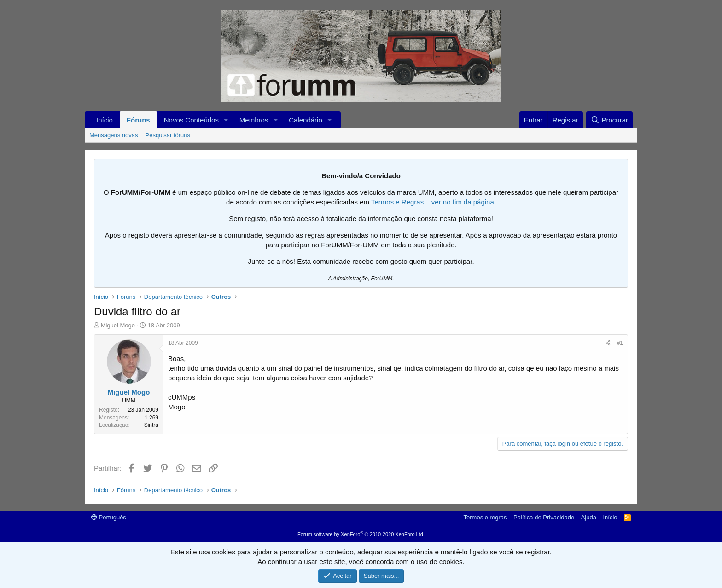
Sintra (151, 425)
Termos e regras (485, 517)
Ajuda (589, 517)
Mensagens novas (114, 135)
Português (109, 517)
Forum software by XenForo (361, 534)
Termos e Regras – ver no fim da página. (434, 202)
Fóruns (138, 120)
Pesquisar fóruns (168, 135)
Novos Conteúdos (191, 120)
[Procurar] (609, 120)
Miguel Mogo (118, 325)
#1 (620, 343)
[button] (226, 120)
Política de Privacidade (544, 517)
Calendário (306, 120)
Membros (254, 120)
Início (105, 120)
